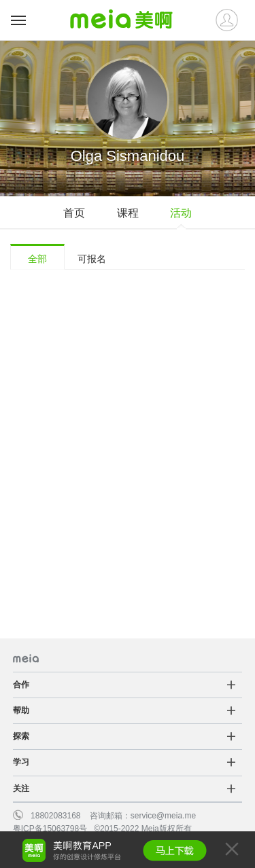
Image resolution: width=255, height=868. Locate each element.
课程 (128, 213)
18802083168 (55, 816)
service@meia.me (163, 816)
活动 (181, 213)
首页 (74, 213)
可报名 (92, 259)
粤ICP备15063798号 (50, 829)
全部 (37, 259)
